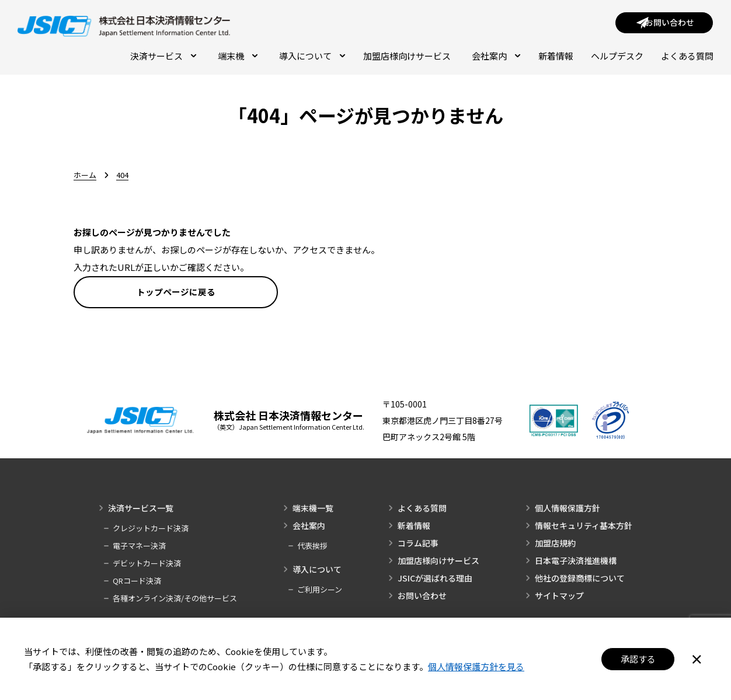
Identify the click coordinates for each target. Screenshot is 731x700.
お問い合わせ (422, 598)
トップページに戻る (176, 293)
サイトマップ (559, 598)
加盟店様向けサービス (407, 57)
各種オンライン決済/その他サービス (175, 600)
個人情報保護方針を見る (476, 666)
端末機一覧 (313, 510)
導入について (312, 57)
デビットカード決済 (147, 565)
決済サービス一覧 (141, 510)
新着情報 (556, 57)
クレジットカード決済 (151, 530)
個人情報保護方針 (568, 510)
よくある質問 (687, 57)
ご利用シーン (320, 592)
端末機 (238, 57)
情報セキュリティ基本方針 (584, 528)
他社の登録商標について (580, 580)
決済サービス (163, 57)
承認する (638, 659)
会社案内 (496, 57)
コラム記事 (418, 545)
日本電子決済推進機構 (576, 563)
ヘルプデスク (617, 57)
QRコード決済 (137, 583)
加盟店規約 (555, 545)
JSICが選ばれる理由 (435, 580)
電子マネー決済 (139, 548)
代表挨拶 (312, 548)
